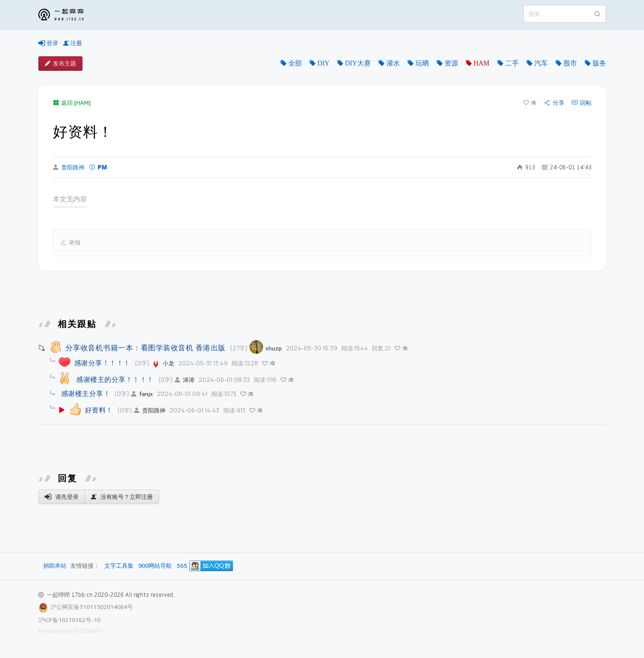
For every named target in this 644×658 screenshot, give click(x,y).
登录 (48, 43)
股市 (570, 63)
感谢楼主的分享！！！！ (114, 379)
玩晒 (422, 63)
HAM (482, 63)
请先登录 (62, 497)
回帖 (582, 103)
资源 (451, 63)
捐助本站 (55, 566)
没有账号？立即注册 (122, 497)
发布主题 (60, 64)
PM (98, 167)
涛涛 (185, 380)
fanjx (142, 394)
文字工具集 (119, 566)
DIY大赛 (358, 63)
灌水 (393, 63)
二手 (512, 63)
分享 (554, 103)
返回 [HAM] (72, 103)
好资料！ (99, 410)
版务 (599, 63)
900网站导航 (155, 566)
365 (182, 566)
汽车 (541, 63)
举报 (71, 243)
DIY (323, 63)
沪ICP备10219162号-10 (69, 620)
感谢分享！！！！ (102, 363)
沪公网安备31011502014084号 (92, 607)
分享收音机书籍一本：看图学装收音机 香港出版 (146, 347)
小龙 (163, 363)
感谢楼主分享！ (86, 393)
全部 (295, 63)
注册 (73, 43)
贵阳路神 (69, 167)
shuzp (266, 348)
